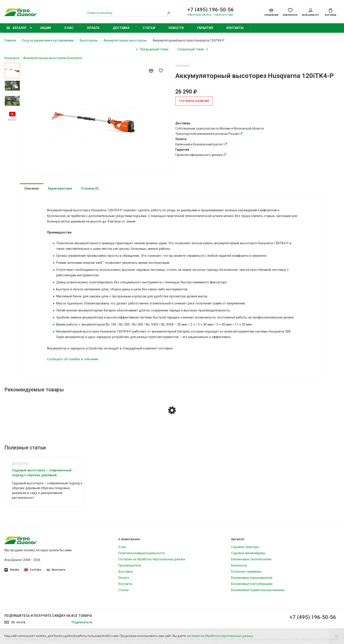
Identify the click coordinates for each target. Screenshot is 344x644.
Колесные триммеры (246, 573)
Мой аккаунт (311, 12)
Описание (32, 188)
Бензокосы (239, 567)
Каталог (17, 28)
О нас (69, 28)
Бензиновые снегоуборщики (252, 586)
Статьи (149, 28)
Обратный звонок (199, 15)
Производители (130, 567)
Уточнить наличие (194, 101)
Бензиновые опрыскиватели (252, 580)
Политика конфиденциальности (142, 555)
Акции (46, 28)
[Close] (336, 636)
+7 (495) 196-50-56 (211, 10)
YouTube (33, 572)
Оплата (93, 28)
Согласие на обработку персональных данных (152, 561)
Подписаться (82, 624)
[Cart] (331, 12)
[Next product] (193, 49)
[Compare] (271, 12)
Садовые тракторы (245, 549)
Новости (176, 28)
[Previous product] (152, 49)
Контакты (235, 28)
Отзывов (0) (90, 188)
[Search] (169, 13)
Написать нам (224, 15)
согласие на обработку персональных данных (220, 636)
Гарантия (205, 28)
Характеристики (60, 188)
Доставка (121, 28)
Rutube (12, 572)
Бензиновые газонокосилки (251, 561)
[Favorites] (290, 12)
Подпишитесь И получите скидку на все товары (48, 618)
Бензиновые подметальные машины (258, 592)
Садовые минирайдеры (248, 555)
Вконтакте (56, 572)
